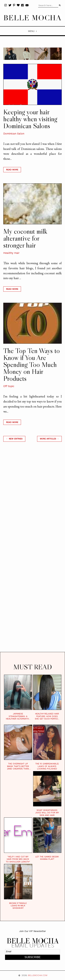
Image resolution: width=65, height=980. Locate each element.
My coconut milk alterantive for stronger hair (25, 238)
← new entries (14, 439)
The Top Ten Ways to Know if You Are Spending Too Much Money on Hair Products (32, 364)
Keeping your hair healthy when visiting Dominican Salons (30, 119)
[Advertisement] (33, 551)
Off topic (9, 386)
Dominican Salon (14, 134)
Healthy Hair (11, 253)
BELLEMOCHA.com (38, 975)
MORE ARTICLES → (49, 439)
